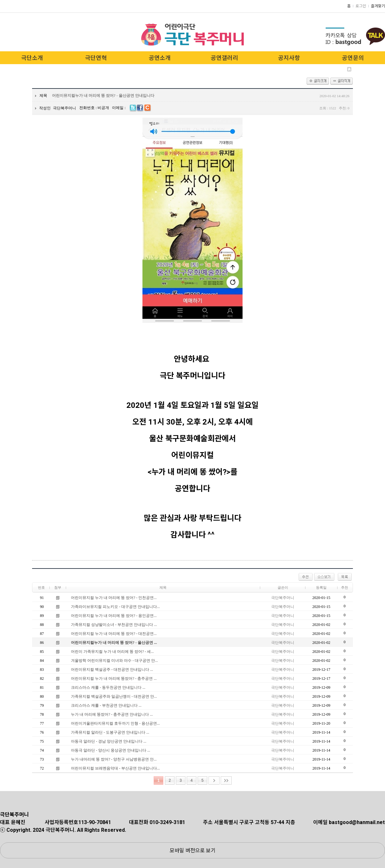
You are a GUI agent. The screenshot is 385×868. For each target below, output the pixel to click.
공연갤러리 (224, 58)
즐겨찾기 (378, 6)
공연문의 (353, 58)
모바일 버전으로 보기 (193, 851)
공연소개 (160, 58)
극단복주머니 (64, 108)
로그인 (361, 6)
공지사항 (289, 58)
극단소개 (32, 58)
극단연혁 (96, 58)
